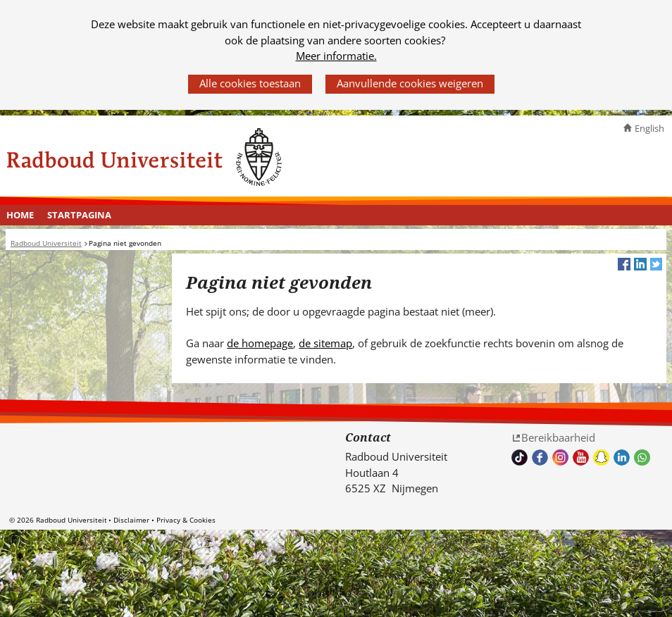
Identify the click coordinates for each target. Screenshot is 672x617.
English (649, 128)
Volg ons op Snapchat (601, 457)
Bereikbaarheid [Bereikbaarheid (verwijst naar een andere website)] (558, 437)
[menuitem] (20, 216)
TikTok (519, 457)
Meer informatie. (336, 56)
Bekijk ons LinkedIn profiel (622, 457)
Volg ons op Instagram (560, 457)
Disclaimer (131, 520)
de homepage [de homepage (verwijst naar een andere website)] (260, 343)
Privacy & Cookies (186, 520)
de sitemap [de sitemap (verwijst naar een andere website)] (325, 343)
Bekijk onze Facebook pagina (540, 457)
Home (20, 215)
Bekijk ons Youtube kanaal (581, 457)
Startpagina (79, 215)
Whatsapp (642, 457)
